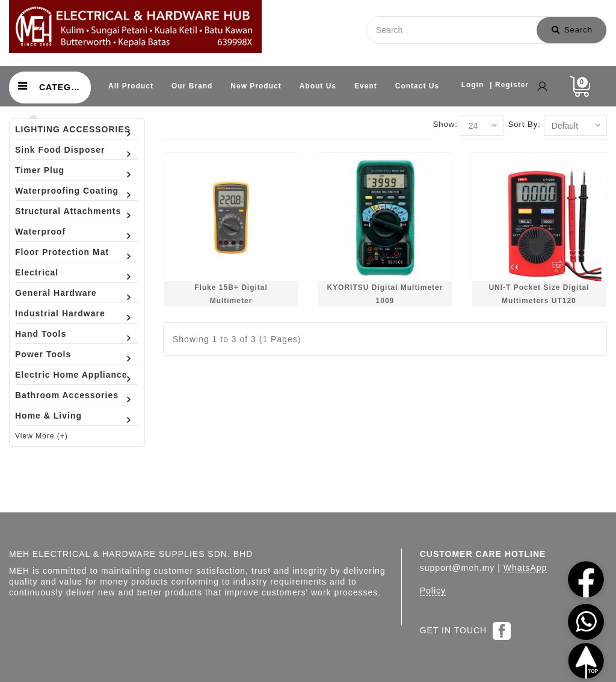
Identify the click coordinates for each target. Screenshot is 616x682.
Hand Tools (41, 334)
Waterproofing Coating (67, 191)
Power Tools (43, 354)
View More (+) (42, 436)
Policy (433, 591)
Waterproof (40, 232)
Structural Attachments (68, 211)
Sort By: (525, 124)
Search (572, 30)
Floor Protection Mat (62, 252)
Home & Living (48, 416)
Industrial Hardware (60, 313)
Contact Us (417, 86)
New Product (256, 86)
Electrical (37, 272)
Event (366, 86)
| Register (509, 85)
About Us (318, 86)
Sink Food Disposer (60, 150)
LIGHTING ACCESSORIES (73, 129)
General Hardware (56, 293)
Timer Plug (40, 170)
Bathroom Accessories (67, 395)
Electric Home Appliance (71, 375)
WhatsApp (525, 568)
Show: (445, 124)
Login (473, 85)
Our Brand (192, 86)
